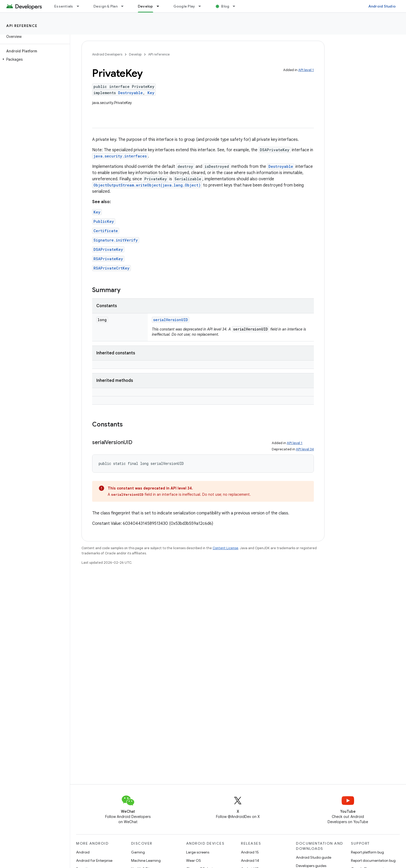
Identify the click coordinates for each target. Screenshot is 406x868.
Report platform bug (367, 852)
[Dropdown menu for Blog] (236, 6)
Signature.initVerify (116, 240)
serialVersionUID (171, 320)
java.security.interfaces (120, 156)
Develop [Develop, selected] (146, 6)
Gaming (138, 852)
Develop (135, 54)
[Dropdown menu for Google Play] (202, 6)
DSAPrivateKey (108, 249)
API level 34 (305, 449)
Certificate (106, 231)
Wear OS (194, 860)
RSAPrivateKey (108, 259)
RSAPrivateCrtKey (111, 268)
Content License (225, 548)
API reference (22, 26)
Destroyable (130, 93)
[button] (34, 59)
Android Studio (382, 6)
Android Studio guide (314, 857)
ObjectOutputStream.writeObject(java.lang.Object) (147, 185)
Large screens (198, 852)
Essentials (64, 6)
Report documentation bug (373, 860)
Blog (225, 6)
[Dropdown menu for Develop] (160, 6)
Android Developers (107, 54)
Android (83, 852)
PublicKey (104, 221)
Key (151, 93)
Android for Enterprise (94, 860)
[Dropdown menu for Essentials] (80, 6)
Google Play (184, 6)
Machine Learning (146, 860)
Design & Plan (106, 6)
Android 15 (250, 852)
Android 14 (250, 860)
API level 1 (306, 70)
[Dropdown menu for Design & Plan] (125, 6)
